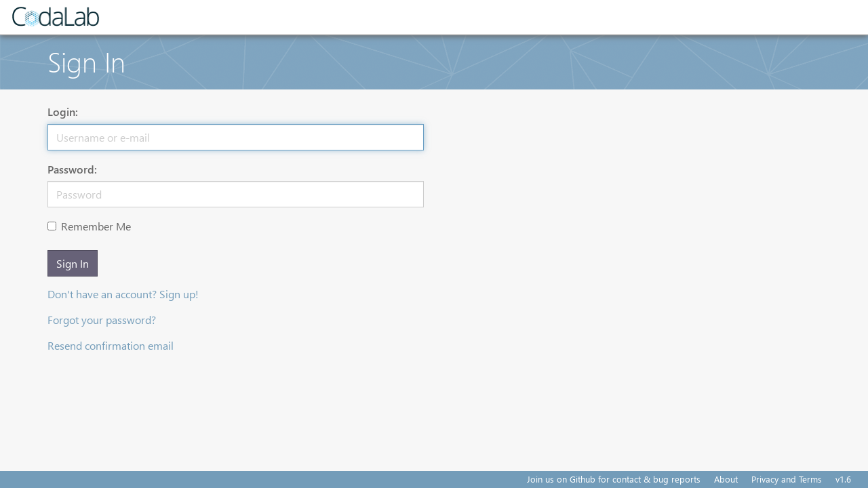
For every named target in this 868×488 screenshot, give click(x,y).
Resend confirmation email (111, 345)
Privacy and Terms (787, 479)
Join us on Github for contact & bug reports (614, 479)
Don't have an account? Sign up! (123, 294)
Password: (72, 169)
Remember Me (89, 226)
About (726, 479)
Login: (63, 111)
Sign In (73, 263)
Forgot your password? (102, 320)
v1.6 (843, 479)
